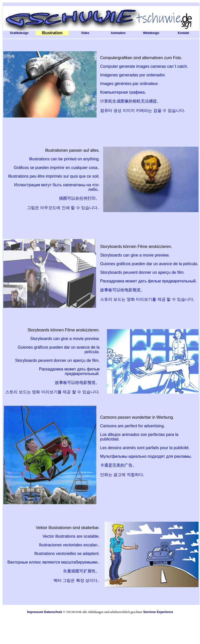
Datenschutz (53, 612)
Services (149, 612)
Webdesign (151, 33)
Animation (118, 33)
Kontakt (183, 33)
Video (85, 33)
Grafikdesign (19, 33)
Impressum (35, 612)
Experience (165, 612)
